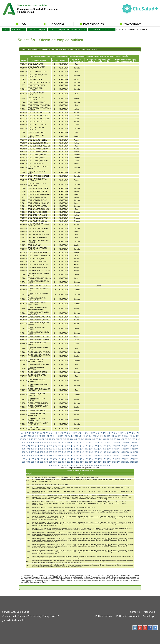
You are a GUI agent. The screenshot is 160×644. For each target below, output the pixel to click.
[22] (90, 433)
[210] (41, 455)
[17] (72, 433)
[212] (51, 455)
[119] (100, 443)
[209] (37, 455)
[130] (32, 446)
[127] (136, 443)
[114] (78, 443)
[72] (32, 439)
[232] (23, 459)
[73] (36, 439)
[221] (91, 455)
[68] (138, 436)
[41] (40, 436)
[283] (136, 462)
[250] (105, 459)
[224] (105, 455)
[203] (127, 452)
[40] (36, 436)
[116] (87, 443)
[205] (136, 452)
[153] (136, 446)
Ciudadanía (55, 24)
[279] (118, 462)
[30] (119, 433)
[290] (78, 465)
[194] (87, 452)
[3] (27, 433)
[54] (87, 436)
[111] (64, 443)
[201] (118, 452)
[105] (37, 443)
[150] (123, 446)
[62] (116, 436)
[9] (44, 433)
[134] (51, 446)
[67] (134, 436)
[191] (73, 452)
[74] (39, 439)
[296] (105, 465)
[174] (114, 449)
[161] (55, 449)
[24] (97, 433)
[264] (51, 462)
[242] (69, 459)
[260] (32, 462)
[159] (46, 449)
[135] (55, 446)
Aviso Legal (149, 616)
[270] (78, 462)
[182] (32, 452)
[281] (127, 462)
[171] (100, 449)
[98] (126, 439)
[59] (105, 436)
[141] (82, 446)
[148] (114, 446)
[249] (100, 459)
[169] (91, 449)
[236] (41, 459)
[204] (132, 452)
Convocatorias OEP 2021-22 (102, 30)
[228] (123, 455)
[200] (114, 452)
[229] (127, 455)
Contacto (135, 612)
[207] (28, 455)
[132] (41, 446)
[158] (41, 449)
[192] (78, 452)
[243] (73, 459)
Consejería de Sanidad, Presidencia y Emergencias (29, 616)
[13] (58, 433)
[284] (51, 465)
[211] (46, 455)
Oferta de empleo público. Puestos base (67, 30)
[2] (25, 433)
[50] (73, 436)
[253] (118, 459)
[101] (138, 439)
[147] (109, 446)
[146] (105, 446)
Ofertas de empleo (37, 30)
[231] (136, 455)
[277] (109, 462)
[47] (62, 436)
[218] (78, 455)
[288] (69, 465)
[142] (87, 446)
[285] (55, 465)
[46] (58, 436)
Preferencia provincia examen (77, 60)
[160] (51, 449)
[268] (69, 462)
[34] (134, 433)
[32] (126, 433)
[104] (32, 443)
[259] (28, 462)
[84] (75, 439)
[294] (96, 465)
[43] (47, 436)
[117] (91, 443)
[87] (86, 439)
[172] (105, 449)
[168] (87, 449)
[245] (82, 459)
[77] (50, 439)
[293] (91, 465)
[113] (73, 443)
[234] (32, 459)
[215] (64, 455)
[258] (23, 462)
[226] (114, 455)
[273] (91, 462)
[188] (59, 452)
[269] (73, 462)
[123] (118, 443)
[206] (23, 455)
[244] (78, 459)
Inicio (6, 30)
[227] (118, 455)
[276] (105, 462)
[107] (46, 443)
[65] (127, 436)
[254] (123, 459)
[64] (123, 436)
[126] (132, 443)
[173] (109, 449)
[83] (72, 439)
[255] (127, 459)
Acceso (55, 60)
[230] (132, 455)
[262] (41, 462)
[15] (65, 433)
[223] (100, 455)
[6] (36, 433)
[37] (26, 436)
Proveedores (132, 24)
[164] (69, 449)
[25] (101, 433)
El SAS (23, 24)
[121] (109, 443)
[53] (84, 436)
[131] (37, 446)
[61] (112, 436)
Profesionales (93, 24)
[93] (108, 439)
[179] (136, 449)
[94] (111, 439)
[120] (105, 443)
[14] (61, 433)
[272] (87, 462)
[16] (69, 433)
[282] (132, 462)
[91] (101, 439)
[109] (55, 443)
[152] (132, 446)
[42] (44, 436)
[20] (83, 433)
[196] (96, 452)
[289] (73, 465)
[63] (120, 436)
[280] (123, 462)
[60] (109, 436)
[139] (73, 446)
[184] (41, 452)
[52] (80, 436)
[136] (59, 446)
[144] (96, 446)
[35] (137, 433)
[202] (123, 452)
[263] (46, 462)
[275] (100, 462)
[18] (76, 433)
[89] (93, 439)
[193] (82, 452)
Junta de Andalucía (12, 620)
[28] (112, 433)
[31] (123, 433)
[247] (91, 459)
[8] (41, 433)
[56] (94, 436)
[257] (136, 459)
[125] (127, 443)
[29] (116, 433)
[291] (82, 465)
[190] (69, 452)
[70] (25, 439)
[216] (69, 455)
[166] (78, 449)
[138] (69, 446)
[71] (28, 439)
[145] (100, 446)
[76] (46, 439)
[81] (64, 439)
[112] (69, 443)
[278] (114, 462)
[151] (127, 446)
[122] (114, 443)
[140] (78, 446)
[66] (130, 436)
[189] (64, 452)
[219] (82, 455)
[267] (64, 462)
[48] (65, 436)
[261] (37, 462)
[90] (97, 439)
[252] (114, 459)
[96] (119, 439)
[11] (50, 433)
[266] (59, 462)
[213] (55, 455)
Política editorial (104, 616)
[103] (28, 443)
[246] (87, 459)
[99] (129, 439)
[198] (105, 452)
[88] (90, 439)
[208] (32, 455)
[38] (29, 436)
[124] (123, 443)
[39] (33, 436)
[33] (130, 433)
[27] (108, 433)
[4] (30, 433)
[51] (76, 436)
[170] (96, 449)
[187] (55, 452)
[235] (37, 459)
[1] (22, 433)
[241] (64, 459)
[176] (123, 449)
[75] (43, 439)
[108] (51, 443)
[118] (96, 443)
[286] (59, 465)
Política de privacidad (128, 616)
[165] (73, 449)
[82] (68, 439)
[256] (132, 459)
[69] (21, 439)
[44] (51, 436)
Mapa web (149, 612)
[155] (28, 449)
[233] (28, 459)
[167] (82, 449)
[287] (64, 465)
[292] (87, 465)
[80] (61, 439)
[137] (64, 446)
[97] (122, 439)
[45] (55, 436)
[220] (87, 455)
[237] (46, 459)
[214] (59, 455)
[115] (82, 443)
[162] (59, 449)
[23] (94, 433)
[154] (23, 449)
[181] (28, 452)
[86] (83, 439)
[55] (91, 436)
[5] (33, 433)
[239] (55, 459)
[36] (22, 436)
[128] (23, 446)
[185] (46, 452)
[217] (73, 455)
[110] (59, 443)
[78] (54, 439)
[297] (109, 465)
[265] (55, 462)
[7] (38, 433)
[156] (32, 449)
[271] (82, 462)
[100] (134, 439)
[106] (41, 443)
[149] (118, 446)
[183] (37, 452)
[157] (37, 449)
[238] (51, 459)
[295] (100, 465)
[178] (132, 449)
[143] (91, 446)
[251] (109, 459)
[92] (104, 439)
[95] (115, 439)
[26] (105, 433)
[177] (127, 449)
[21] (87, 433)
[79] (57, 439)
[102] (23, 443)
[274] (96, 462)
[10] (47, 433)
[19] (79, 433)
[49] (69, 436)
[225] (109, 455)
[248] (96, 459)
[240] (59, 459)
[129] (28, 446)
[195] (91, 452)
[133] (46, 446)
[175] (118, 449)
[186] (51, 452)
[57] (98, 436)
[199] (109, 452)
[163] (64, 449)
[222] (96, 455)
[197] (100, 452)
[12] (54, 433)
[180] (23, 452)
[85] (79, 439)
